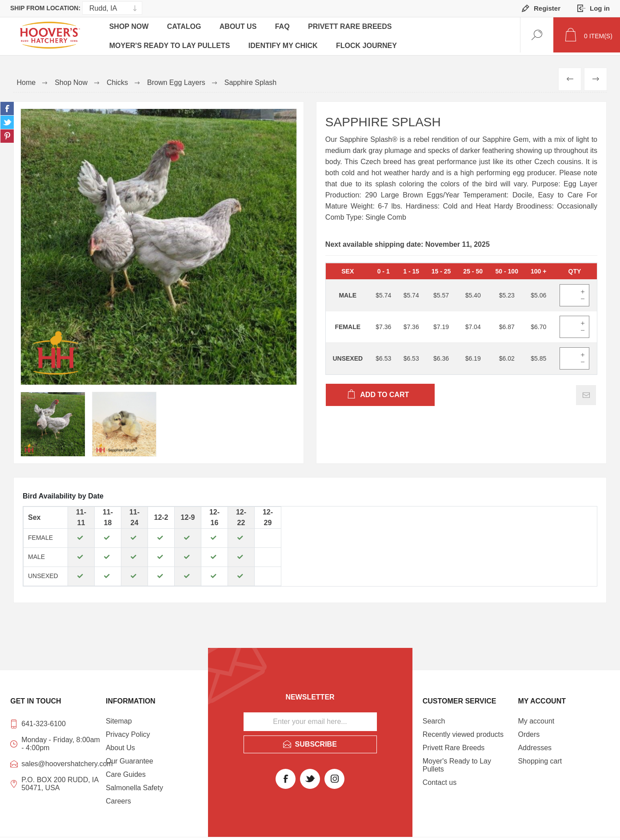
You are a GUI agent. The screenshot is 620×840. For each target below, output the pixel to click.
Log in (600, 8)
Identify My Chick (285, 42)
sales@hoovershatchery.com (62, 761)
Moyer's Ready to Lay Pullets (170, 42)
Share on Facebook (7, 106)
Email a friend (586, 392)
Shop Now (130, 28)
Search (434, 718)
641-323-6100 (44, 721)
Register (547, 8)
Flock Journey (370, 42)
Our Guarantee (130, 758)
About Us (241, 28)
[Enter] (568, 293)
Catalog (186, 28)
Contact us (440, 780)
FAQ (286, 28)
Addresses (535, 745)
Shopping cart (540, 758)
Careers (118, 798)
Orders (529, 732)
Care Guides (126, 772)
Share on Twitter (7, 120)
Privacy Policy (128, 732)
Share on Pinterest (7, 133)
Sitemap (119, 718)
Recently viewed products (463, 732)
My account (536, 718)
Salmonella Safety (134, 785)
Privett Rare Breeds (355, 28)
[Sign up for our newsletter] (310, 719)
